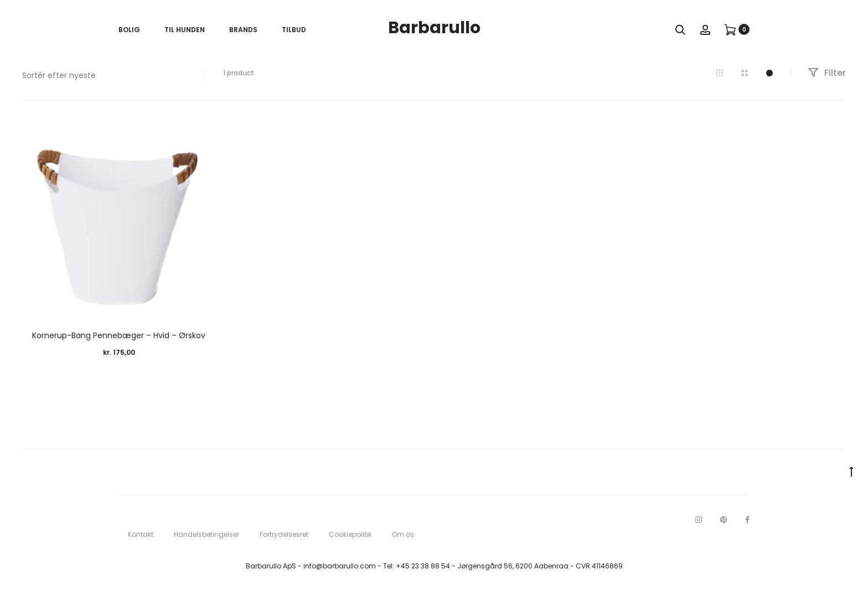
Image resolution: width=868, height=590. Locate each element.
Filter (827, 73)
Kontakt (141, 534)
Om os (403, 534)
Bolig (129, 30)
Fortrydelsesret (284, 534)
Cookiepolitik (350, 534)
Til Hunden (185, 30)
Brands (243, 30)
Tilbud (294, 30)
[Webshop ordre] (105, 75)
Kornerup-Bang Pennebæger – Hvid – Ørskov (119, 335)
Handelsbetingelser (206, 534)
